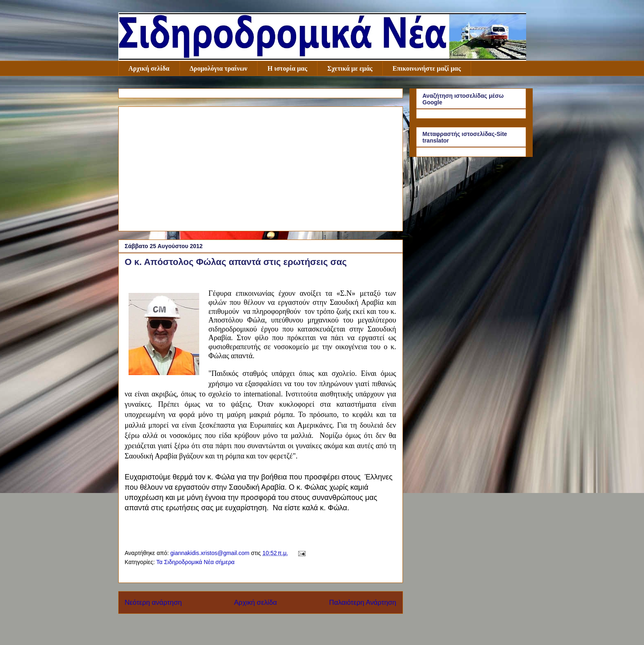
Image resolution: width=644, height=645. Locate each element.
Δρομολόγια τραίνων (219, 68)
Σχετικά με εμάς (350, 68)
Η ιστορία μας (287, 68)
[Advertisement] (261, 167)
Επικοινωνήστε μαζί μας (427, 68)
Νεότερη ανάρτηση (153, 602)
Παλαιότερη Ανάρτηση (362, 602)
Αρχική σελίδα (149, 68)
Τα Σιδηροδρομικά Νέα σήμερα (195, 562)
